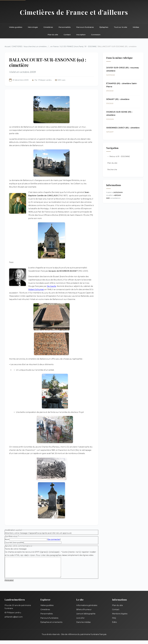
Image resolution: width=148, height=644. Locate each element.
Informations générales (87, 609)
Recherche (112, 169)
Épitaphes (104, 27)
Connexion (96, 35)
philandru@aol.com (14, 620)
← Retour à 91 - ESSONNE (119, 156)
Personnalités (65, 27)
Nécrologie (33, 27)
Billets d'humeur (84, 613)
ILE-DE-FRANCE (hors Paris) (72, 47)
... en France (54, 47)
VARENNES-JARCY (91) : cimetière (123, 128)
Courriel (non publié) (14, 542)
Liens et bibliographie (86, 617)
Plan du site (53, 35)
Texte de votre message (16, 549)
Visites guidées (16, 27)
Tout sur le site (121, 27)
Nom (7, 539)
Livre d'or (80, 622)
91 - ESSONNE (91, 47)
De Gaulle (52, 286)
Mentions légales (120, 617)
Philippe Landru (45, 80)
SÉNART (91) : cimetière (118, 99)
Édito (114, 626)
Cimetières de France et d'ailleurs (74, 12)
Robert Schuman (36, 289)
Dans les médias (83, 626)
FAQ (114, 622)
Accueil (8, 47)
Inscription (81, 35)
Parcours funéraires (85, 27)
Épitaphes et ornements (51, 626)
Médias (136, 27)
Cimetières (48, 27)
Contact (67, 35)
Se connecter (54, 539)
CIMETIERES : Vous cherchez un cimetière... (30, 47)
